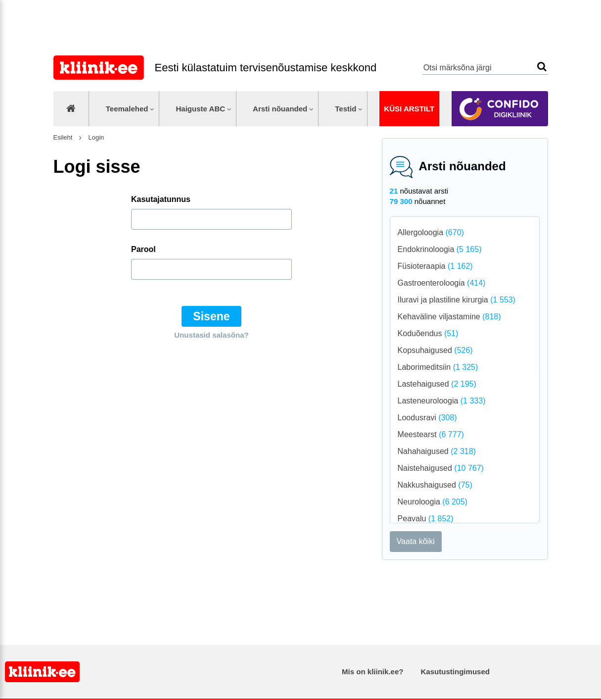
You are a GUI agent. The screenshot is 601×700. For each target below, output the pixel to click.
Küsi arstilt (409, 109)
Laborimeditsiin (438, 367)
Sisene (211, 316)
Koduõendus (428, 333)
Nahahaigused (437, 451)
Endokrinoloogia (440, 249)
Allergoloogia (431, 232)
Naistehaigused (441, 468)
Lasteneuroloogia (442, 401)
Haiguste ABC (200, 109)
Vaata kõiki (416, 541)
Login (95, 137)
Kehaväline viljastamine (449, 317)
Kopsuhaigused (435, 350)
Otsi (542, 67)
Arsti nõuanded (280, 109)
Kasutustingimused (455, 672)
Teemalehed (127, 109)
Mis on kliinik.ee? (372, 672)
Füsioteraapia (435, 266)
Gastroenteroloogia (442, 283)
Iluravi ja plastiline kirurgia (457, 300)
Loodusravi (427, 418)
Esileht (63, 137)
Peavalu (426, 519)
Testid (346, 109)
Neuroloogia (433, 502)
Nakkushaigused (435, 485)
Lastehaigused (437, 384)
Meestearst (431, 434)
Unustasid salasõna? (211, 335)
